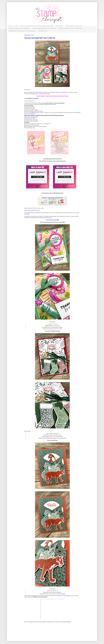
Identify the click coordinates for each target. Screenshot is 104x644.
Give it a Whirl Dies (63, 92)
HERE (34, 597)
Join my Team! (59, 26)
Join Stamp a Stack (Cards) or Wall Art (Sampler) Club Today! (37, 26)
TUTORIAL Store (43, 31)
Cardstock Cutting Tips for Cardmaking (19, 28)
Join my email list (28, 213)
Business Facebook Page (63, 596)
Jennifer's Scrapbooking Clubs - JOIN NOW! (70, 28)
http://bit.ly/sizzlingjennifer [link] (31, 117)
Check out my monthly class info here (32, 210)
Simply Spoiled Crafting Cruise (74, 26)
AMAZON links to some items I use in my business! (22, 31)
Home (16, 26)
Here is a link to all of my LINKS (53, 220)
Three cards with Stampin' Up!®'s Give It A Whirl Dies (40, 38)
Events (11, 26)
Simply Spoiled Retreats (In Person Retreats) (44, 28)
